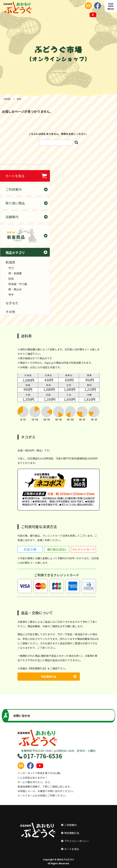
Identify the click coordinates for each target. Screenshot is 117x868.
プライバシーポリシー (75, 841)
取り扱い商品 (15, 203)
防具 (11, 279)
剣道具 (10, 262)
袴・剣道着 (15, 273)
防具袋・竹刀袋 (18, 284)
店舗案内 (12, 217)
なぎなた (12, 303)
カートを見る (15, 176)
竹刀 (11, 268)
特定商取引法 (59, 677)
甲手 (11, 295)
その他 (10, 312)
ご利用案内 (14, 189)
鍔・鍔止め (15, 289)
